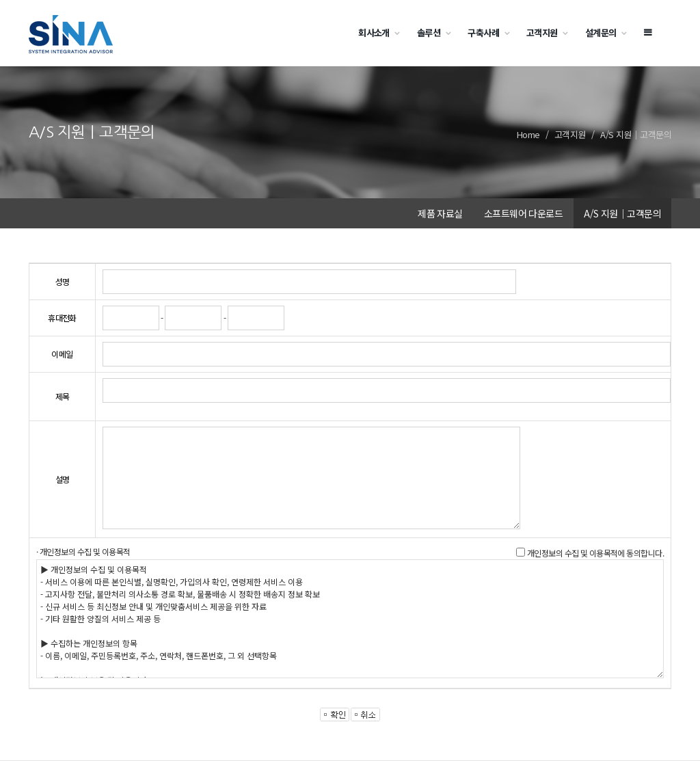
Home (528, 134)
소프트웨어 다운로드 (523, 213)
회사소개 (374, 32)
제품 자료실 (440, 213)
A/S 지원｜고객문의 (636, 134)
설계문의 (601, 32)
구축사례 (483, 32)
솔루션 (429, 32)
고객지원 (542, 32)
